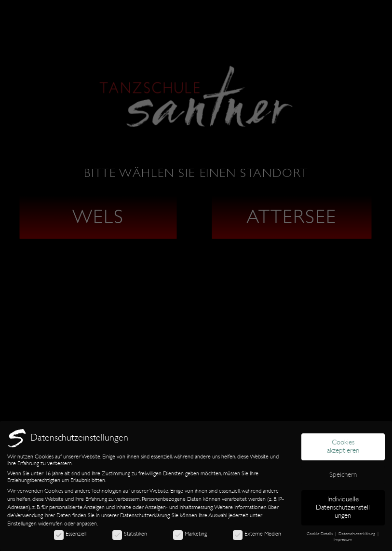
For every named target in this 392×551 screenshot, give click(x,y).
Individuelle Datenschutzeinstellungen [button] (343, 507)
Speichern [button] (343, 475)
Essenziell (70, 534)
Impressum (343, 539)
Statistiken (130, 534)
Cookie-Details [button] (320, 534)
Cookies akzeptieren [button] (343, 446)
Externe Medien (257, 534)
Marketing (190, 534)
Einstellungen (22, 524)
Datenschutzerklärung (145, 515)
